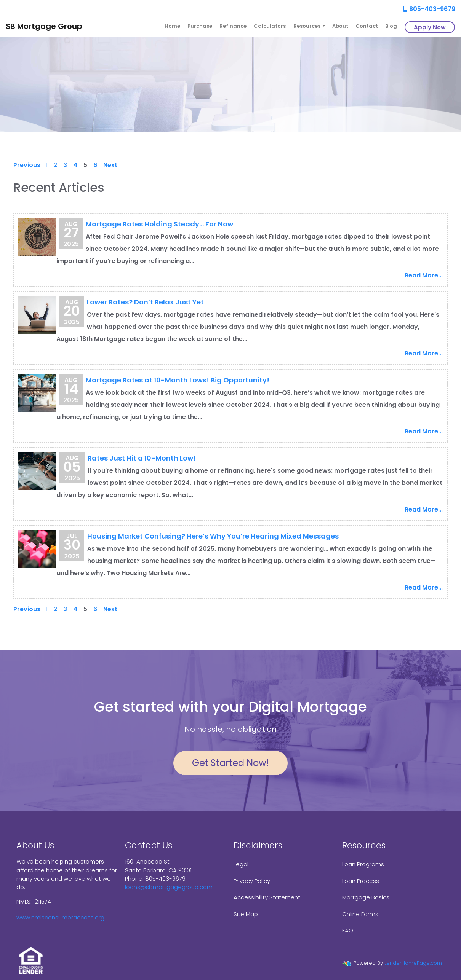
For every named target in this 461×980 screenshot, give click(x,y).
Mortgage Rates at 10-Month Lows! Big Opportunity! (178, 380)
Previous (27, 165)
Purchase (200, 26)
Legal (241, 864)
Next (110, 165)
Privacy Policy (252, 881)
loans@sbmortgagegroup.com (169, 887)
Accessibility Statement (267, 897)
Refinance (233, 26)
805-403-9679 (429, 9)
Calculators (270, 26)
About (340, 26)
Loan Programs (363, 864)
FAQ (348, 930)
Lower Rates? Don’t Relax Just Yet (145, 302)
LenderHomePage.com (413, 963)
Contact (367, 26)
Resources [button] (307, 26)
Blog (391, 26)
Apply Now (430, 27)
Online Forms (360, 914)
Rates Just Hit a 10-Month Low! (142, 458)
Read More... (424, 275)
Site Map (246, 914)
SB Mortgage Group (44, 26)
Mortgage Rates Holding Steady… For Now (159, 224)
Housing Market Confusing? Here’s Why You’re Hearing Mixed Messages (213, 536)
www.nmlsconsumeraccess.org (60, 917)
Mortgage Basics (366, 897)
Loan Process (361, 881)
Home (172, 26)
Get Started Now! (230, 763)
